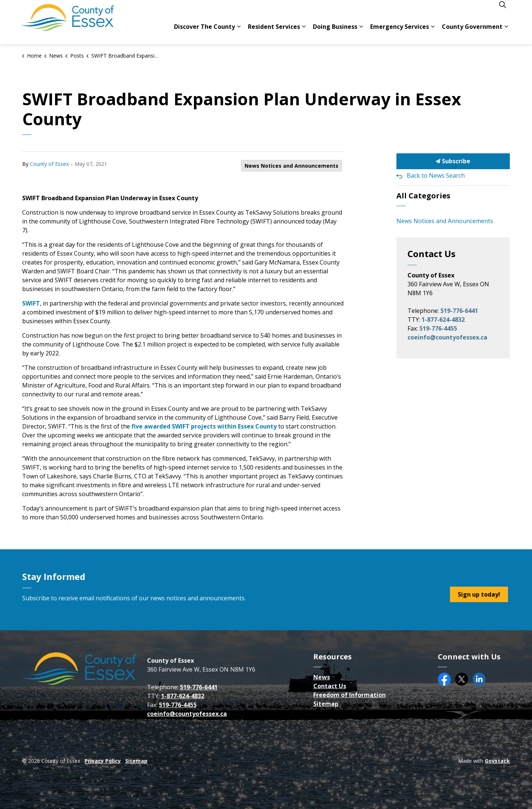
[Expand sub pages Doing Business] (361, 33)
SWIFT (31, 303)
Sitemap (326, 704)
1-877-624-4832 (443, 320)
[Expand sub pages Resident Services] (304, 33)
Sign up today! (479, 595)
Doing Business (335, 33)
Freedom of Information (349, 695)
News (322, 677)
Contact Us (330, 686)
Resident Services (274, 33)
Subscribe (453, 161)
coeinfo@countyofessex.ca (447, 337)
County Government (472, 33)
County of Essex (49, 164)
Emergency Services (400, 33)
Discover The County (204, 33)
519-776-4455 (438, 328)
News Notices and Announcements (291, 166)
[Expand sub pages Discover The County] (239, 33)
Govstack (497, 761)
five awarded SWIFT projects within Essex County (204, 426)
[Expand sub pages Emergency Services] (433, 33)
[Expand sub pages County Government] (506, 33)
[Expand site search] (502, 11)
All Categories (423, 196)
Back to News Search (436, 175)
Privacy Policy (103, 761)
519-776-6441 (459, 311)
